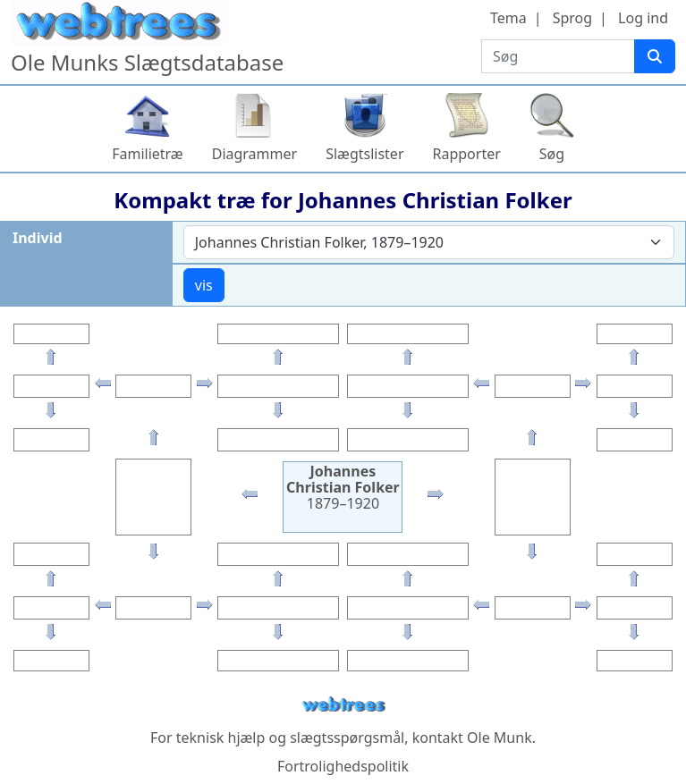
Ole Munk (500, 738)
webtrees (343, 705)
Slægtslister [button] (364, 154)
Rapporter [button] (467, 154)
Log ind (643, 18)
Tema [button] (508, 18)
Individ (38, 238)
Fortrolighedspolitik (343, 766)
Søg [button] (552, 154)
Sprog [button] (572, 18)
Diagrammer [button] (254, 154)
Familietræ (148, 154)
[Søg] (655, 56)
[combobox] (429, 242)
